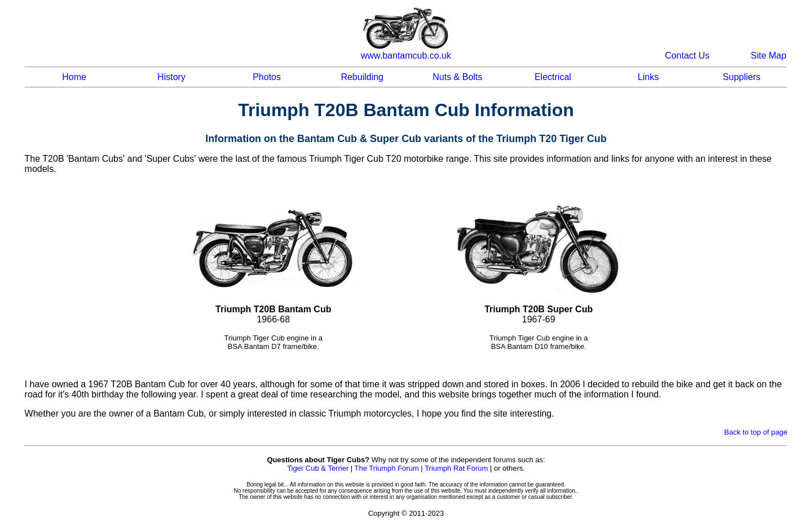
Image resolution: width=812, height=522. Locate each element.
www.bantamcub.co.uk (406, 56)
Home (74, 77)
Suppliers (742, 77)
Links (648, 77)
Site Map (768, 56)
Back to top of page (756, 432)
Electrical (553, 77)
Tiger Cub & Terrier (318, 468)
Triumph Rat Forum (456, 468)
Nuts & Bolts (457, 77)
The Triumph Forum (387, 468)
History (171, 77)
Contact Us (687, 56)
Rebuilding (362, 77)
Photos (267, 77)
